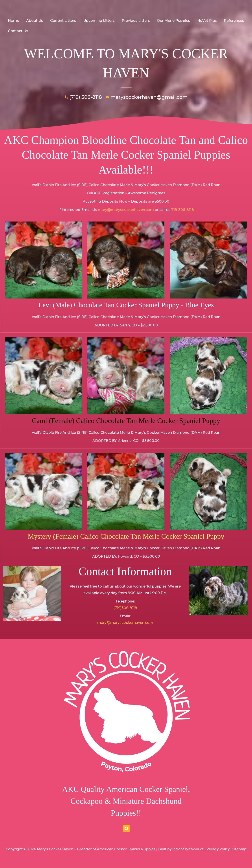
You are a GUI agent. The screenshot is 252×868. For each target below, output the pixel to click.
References (234, 21)
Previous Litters (136, 21)
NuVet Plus (207, 21)
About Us (35, 21)
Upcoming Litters (99, 21)
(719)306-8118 (125, 608)
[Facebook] (126, 828)
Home (14, 21)
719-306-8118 (183, 210)
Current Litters (63, 21)
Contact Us (18, 31)
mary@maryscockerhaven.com (126, 210)
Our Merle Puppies (174, 21)
